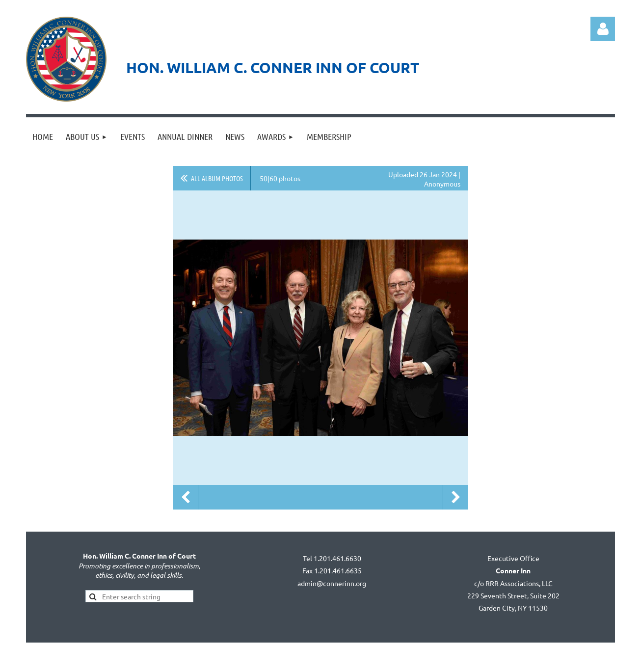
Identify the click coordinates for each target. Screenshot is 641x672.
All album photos (217, 178)
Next (455, 497)
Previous (186, 497)
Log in (603, 29)
